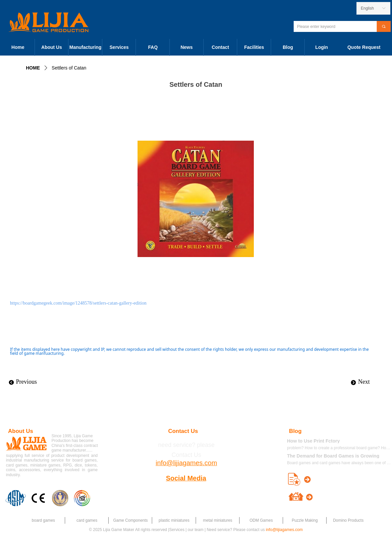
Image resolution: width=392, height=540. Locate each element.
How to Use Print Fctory (313, 441)
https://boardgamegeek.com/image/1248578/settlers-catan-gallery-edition (78, 303)
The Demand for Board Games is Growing (333, 456)
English (367, 8)
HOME (33, 68)
